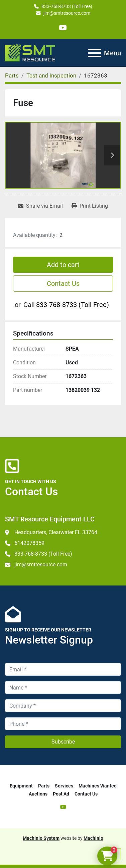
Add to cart (63, 265)
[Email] (63, 669)
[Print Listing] (90, 206)
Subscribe (63, 742)
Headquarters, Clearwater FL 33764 (56, 532)
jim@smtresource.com (67, 13)
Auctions (38, 794)
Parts (44, 786)
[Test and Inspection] (51, 75)
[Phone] (63, 724)
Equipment (21, 786)
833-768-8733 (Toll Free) (67, 6)
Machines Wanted (98, 786)
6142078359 (29, 543)
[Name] (63, 687)
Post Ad (61, 794)
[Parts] (12, 75)
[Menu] (95, 53)
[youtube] (63, 28)
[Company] (63, 706)
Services (64, 786)
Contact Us (63, 284)
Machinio (93, 838)
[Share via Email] (40, 206)
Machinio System (41, 838)
